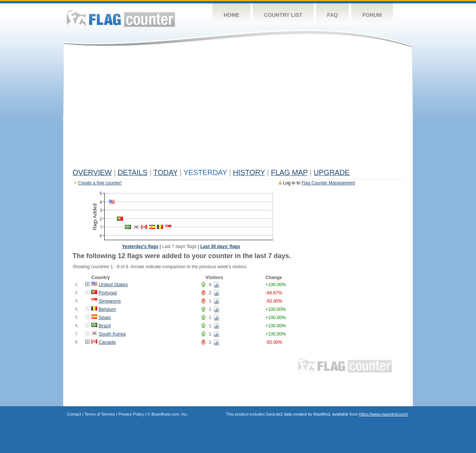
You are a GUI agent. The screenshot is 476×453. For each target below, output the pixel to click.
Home (231, 15)
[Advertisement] (238, 109)
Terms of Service (100, 414)
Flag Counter (121, 19)
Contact (74, 414)
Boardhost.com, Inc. (170, 414)
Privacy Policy (131, 414)
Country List (283, 15)
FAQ (333, 15)
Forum (372, 15)
